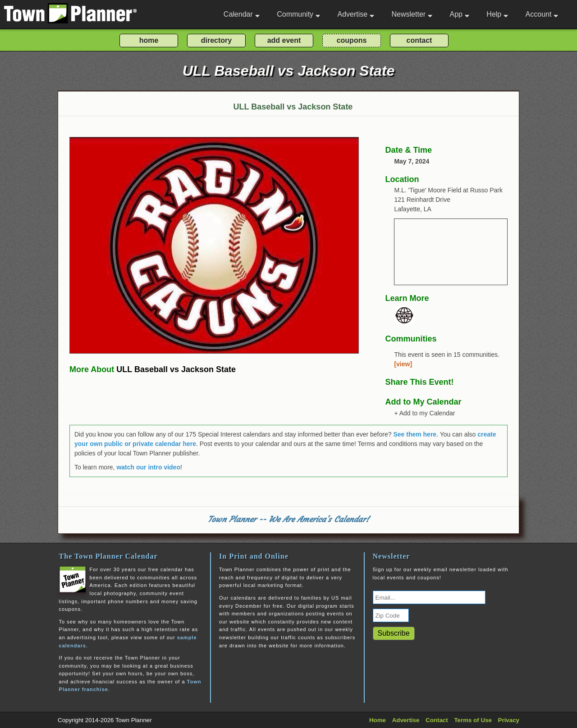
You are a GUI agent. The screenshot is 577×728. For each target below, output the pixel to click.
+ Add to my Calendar (424, 413)
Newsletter (412, 14)
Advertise (356, 14)
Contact (437, 720)
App (459, 14)
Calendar (242, 14)
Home (378, 720)
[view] (403, 364)
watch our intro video (148, 467)
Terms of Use (473, 720)
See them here (415, 434)
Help (497, 14)
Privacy (509, 720)
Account (542, 14)
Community (298, 14)
